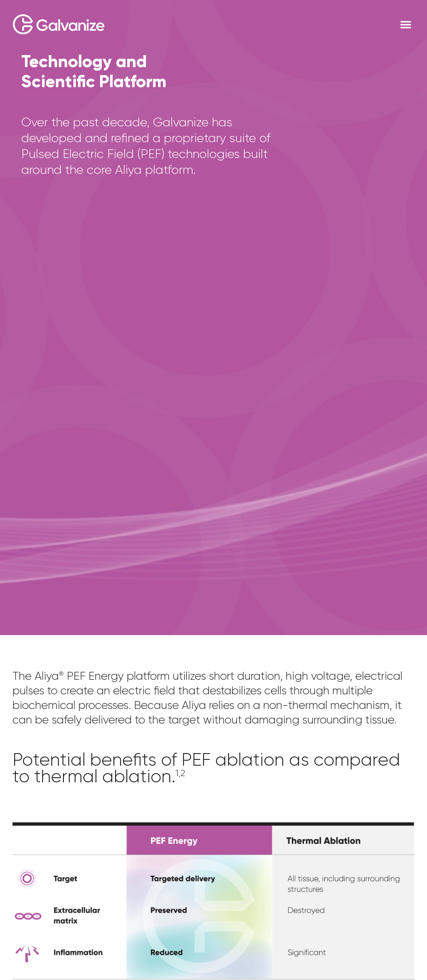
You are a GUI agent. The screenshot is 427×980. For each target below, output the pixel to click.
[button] (406, 24)
